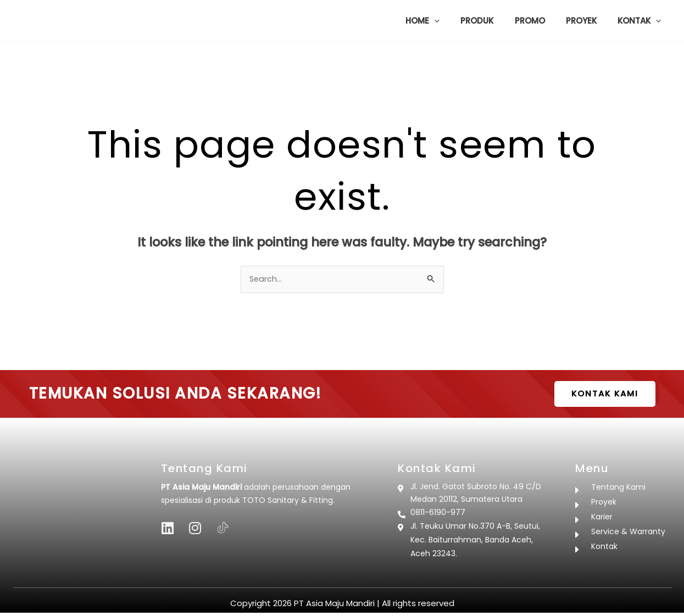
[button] (455, 21)
